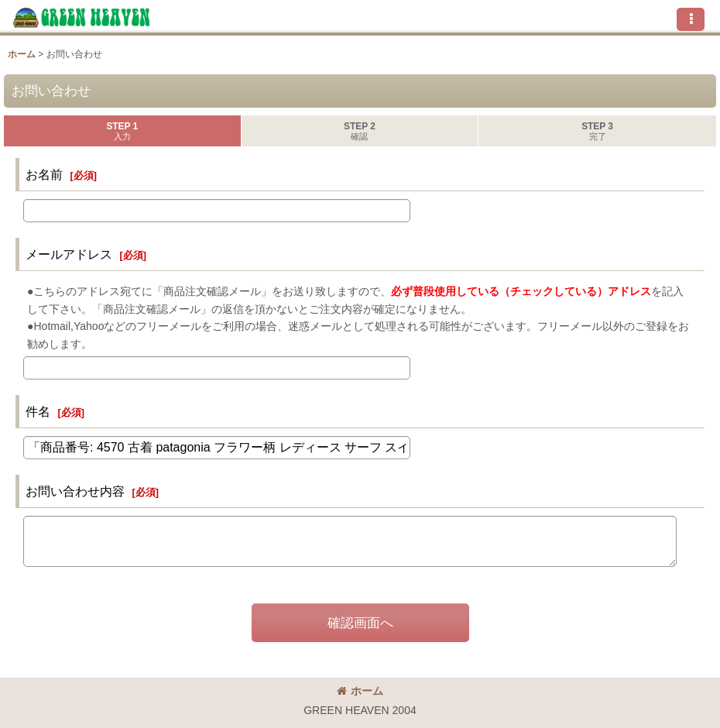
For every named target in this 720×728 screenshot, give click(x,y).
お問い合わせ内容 (75, 491)
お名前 (44, 174)
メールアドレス (69, 254)
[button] (691, 19)
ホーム (360, 691)
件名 (38, 411)
